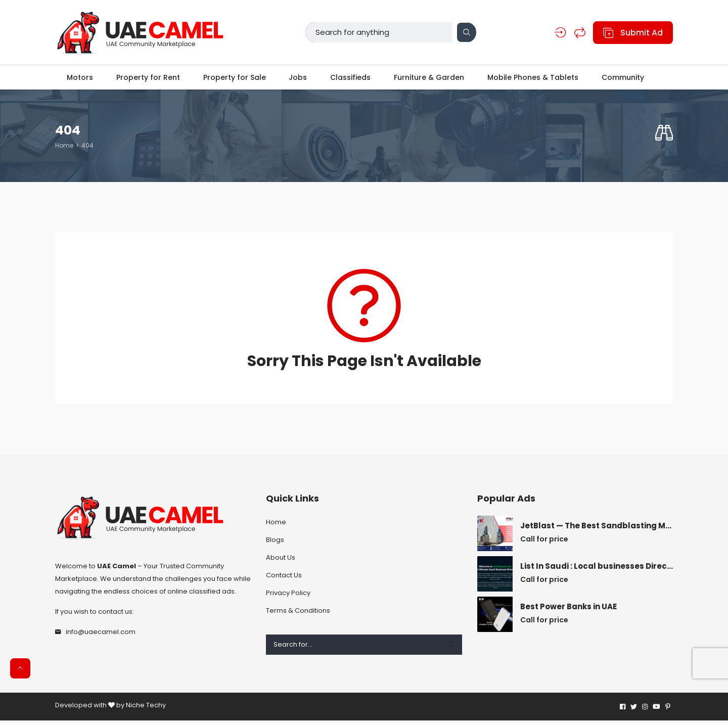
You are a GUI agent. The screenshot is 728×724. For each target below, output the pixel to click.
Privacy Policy (288, 596)
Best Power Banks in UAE (568, 610)
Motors (77, 79)
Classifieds (351, 79)
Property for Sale (234, 79)
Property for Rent (146, 79)
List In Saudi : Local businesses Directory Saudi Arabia (597, 570)
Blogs (275, 543)
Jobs (298, 79)
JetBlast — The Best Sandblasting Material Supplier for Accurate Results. (597, 529)
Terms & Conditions (298, 614)
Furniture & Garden (431, 79)
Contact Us (284, 579)
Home (64, 149)
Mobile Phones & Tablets (535, 79)
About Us (281, 561)
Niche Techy (146, 709)
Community (626, 79)
